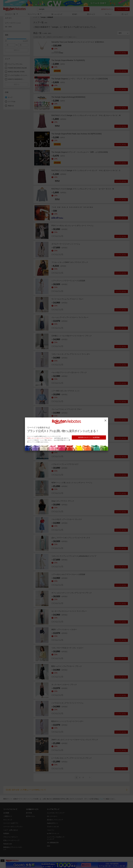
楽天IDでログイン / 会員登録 (89, 437)
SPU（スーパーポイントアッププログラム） (41, 438)
